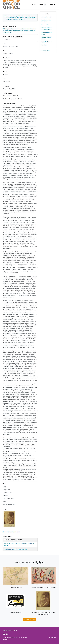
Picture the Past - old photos (47, 33)
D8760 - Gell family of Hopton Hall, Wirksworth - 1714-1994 (18, 16)
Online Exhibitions (46, 42)
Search (41, 4)
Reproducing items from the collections (46, 29)
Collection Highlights (30, 619)
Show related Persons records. (11, 532)
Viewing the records (47, 17)
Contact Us (52, 4)
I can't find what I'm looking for (46, 21)
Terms (15, 630)
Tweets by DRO (45, 51)
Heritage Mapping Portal (46, 38)
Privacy (10, 630)
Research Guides (46, 25)
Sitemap (5, 630)
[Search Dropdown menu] (45, 5)
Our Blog (44, 45)
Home (34, 4)
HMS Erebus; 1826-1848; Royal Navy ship (16, 549)
